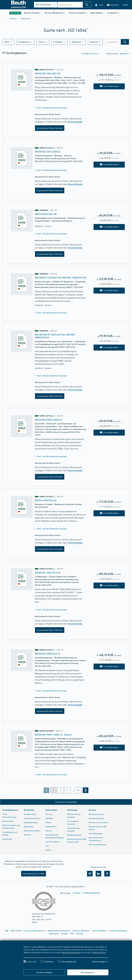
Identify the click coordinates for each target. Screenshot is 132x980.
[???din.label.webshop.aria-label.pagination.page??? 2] (61, 790)
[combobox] (70, 5)
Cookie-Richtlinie (99, 952)
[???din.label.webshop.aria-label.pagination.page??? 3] (68, 790)
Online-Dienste (75, 122)
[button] (99, 5)
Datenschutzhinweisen (71, 952)
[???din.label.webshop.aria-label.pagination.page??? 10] (78, 790)
